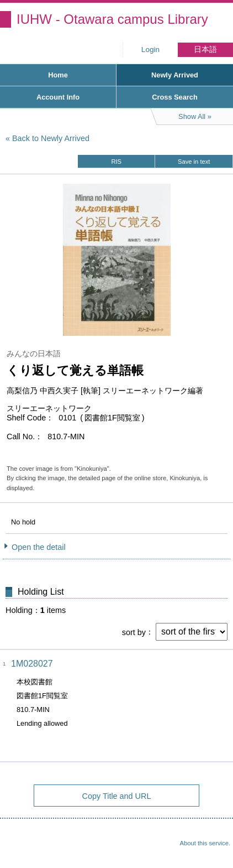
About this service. (205, 843)
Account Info (58, 97)
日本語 (205, 50)
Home (58, 75)
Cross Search (175, 97)
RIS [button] (116, 162)
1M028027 (32, 664)
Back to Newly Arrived (51, 138)
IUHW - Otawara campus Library (112, 19)
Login (150, 50)
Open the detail (39, 547)
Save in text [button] (194, 162)
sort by (134, 632)
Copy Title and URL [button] (117, 796)
